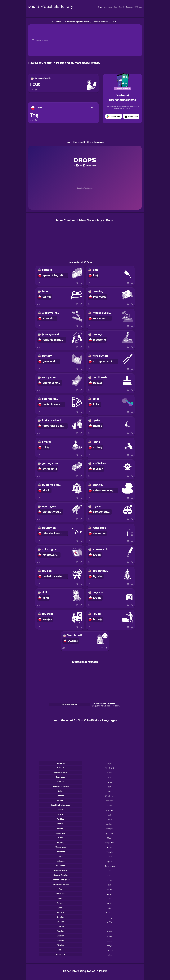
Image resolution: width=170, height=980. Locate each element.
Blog (115, 7)
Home (58, 22)
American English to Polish (77, 22)
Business (129, 7)
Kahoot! (121, 7)
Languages (108, 7)
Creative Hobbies (100, 22)
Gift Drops (138, 7)
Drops (100, 7)
